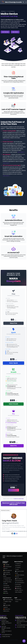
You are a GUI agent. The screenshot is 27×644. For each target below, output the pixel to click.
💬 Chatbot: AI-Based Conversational (7, 576)
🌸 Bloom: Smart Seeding (7, 590)
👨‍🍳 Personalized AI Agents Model (8, 571)
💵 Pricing (6, 593)
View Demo (15, 32)
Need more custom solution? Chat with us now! (14, 504)
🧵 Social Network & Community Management (20, 584)
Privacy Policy (18, 600)
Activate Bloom (14, 490)
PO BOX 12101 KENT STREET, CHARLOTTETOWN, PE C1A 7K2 (6, 622)
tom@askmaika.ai (22, 531)
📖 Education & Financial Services (19, 580)
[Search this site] (23, 2)
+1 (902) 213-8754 (6, 637)
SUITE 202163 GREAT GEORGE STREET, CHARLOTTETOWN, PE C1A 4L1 (6, 630)
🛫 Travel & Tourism (18, 568)
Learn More (6, 139)
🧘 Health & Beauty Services (20, 576)
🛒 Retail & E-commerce (18, 565)
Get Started (5, 32)
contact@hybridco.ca (7, 635)
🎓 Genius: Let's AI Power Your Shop (8, 581)
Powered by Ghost (14, 640)
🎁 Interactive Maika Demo (7, 610)
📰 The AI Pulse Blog (8, 600)
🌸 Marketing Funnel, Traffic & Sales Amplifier (19, 590)
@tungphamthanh (10, 523)
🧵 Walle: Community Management (7, 586)
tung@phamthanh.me (11, 531)
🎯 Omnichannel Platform (7, 568)
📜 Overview (6, 565)
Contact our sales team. (19, 499)
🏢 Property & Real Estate (19, 572)
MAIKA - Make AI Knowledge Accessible (12, 556)
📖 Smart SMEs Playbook (7, 606)
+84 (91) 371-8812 (21, 627)
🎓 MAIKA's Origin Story (7, 602)
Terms (17, 602)
